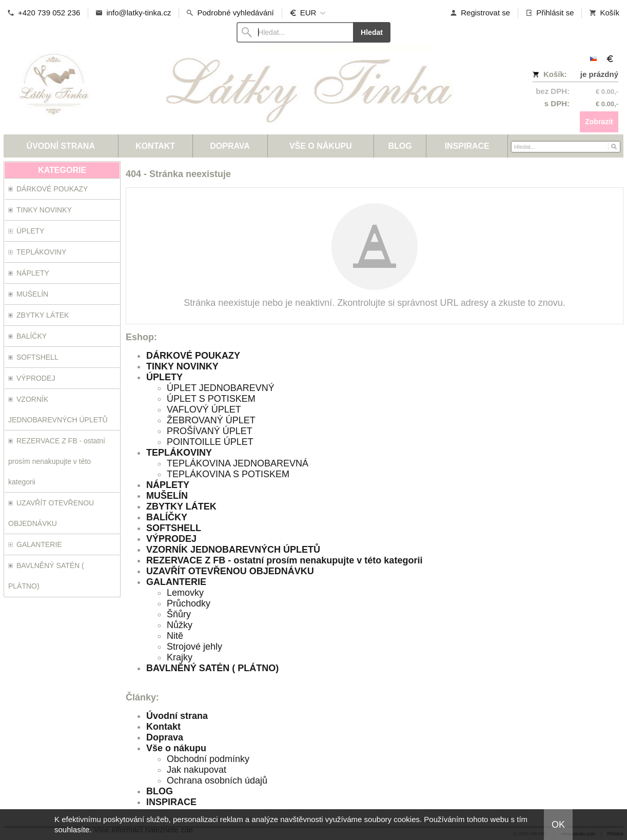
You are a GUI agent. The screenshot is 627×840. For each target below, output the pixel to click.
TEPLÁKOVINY (179, 453)
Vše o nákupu (176, 748)
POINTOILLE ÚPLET (210, 442)
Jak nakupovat (197, 770)
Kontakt (163, 727)
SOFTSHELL (174, 528)
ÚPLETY (164, 377)
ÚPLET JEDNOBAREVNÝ (221, 388)
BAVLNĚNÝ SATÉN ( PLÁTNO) (212, 668)
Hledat (372, 32)
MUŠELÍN (167, 496)
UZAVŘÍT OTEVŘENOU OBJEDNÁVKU (230, 571)
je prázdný (599, 74)
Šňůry (179, 614)
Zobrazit (599, 122)
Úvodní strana (177, 716)
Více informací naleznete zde (143, 829)
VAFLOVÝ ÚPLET (204, 409)
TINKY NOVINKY (182, 366)
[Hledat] (613, 146)
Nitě (175, 636)
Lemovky (185, 593)
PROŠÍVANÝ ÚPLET (210, 431)
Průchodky (189, 603)
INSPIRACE (171, 802)
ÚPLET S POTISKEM (211, 399)
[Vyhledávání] (295, 32)
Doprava (165, 737)
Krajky (180, 657)
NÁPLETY (168, 485)
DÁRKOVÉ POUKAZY (193, 356)
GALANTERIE (176, 582)
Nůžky (180, 625)
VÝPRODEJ (171, 539)
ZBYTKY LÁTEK (181, 506)
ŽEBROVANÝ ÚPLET (211, 420)
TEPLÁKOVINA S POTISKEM (228, 474)
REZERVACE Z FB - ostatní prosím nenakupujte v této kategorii (284, 560)
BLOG (160, 791)
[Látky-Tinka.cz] (237, 90)
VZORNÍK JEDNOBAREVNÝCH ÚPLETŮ (233, 550)
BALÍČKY (167, 517)
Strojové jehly (194, 647)
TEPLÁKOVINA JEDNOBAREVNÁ (238, 463)
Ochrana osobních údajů (217, 780)
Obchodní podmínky (208, 759)
